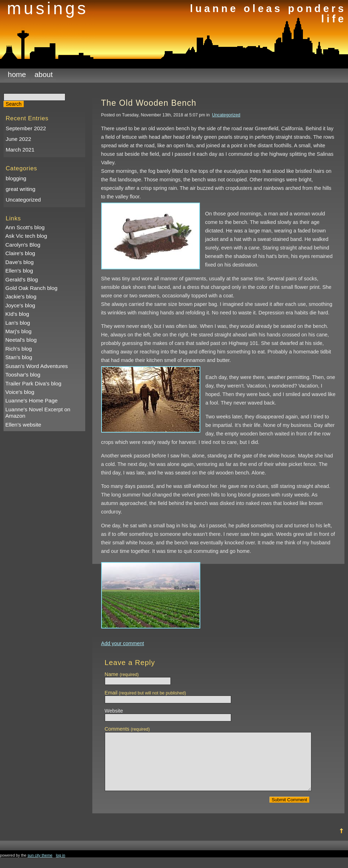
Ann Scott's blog (25, 227)
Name (122, 674)
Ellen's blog (19, 271)
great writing (21, 189)
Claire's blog (20, 253)
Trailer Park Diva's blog (33, 383)
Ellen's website (23, 425)
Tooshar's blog (23, 375)
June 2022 (18, 139)
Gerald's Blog (22, 279)
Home (17, 74)
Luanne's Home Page (31, 400)
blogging (16, 178)
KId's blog (17, 314)
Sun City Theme (40, 866)
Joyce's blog (20, 305)
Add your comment (123, 643)
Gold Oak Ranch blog (31, 288)
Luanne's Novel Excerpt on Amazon (38, 413)
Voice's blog (20, 392)
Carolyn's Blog (23, 245)
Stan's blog (19, 357)
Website (114, 711)
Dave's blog (20, 262)
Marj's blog (18, 331)
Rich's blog (19, 349)
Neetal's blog (21, 340)
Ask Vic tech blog (26, 236)
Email (145, 693)
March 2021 (20, 150)
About (43, 74)
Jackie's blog (21, 296)
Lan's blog (18, 323)
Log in (61, 866)
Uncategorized (23, 200)
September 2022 (26, 128)
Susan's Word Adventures (37, 366)
